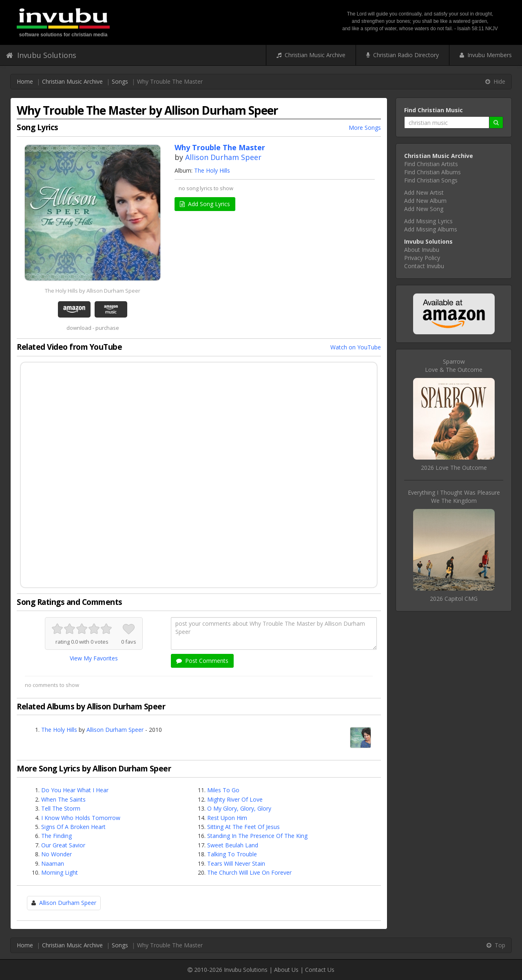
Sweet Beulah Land (233, 845)
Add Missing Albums (431, 229)
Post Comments (202, 661)
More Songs (365, 128)
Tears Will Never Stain (236, 863)
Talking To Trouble (232, 854)
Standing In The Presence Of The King (257, 836)
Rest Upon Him (227, 818)
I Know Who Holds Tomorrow (81, 818)
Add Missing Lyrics (428, 221)
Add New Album (425, 201)
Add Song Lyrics (205, 204)
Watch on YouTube (356, 347)
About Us (286, 970)
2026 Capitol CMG (454, 599)
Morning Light (60, 872)
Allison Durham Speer (223, 157)
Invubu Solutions (41, 55)
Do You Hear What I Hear (75, 790)
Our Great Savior (63, 845)
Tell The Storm (61, 808)
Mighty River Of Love (235, 799)
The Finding (56, 836)
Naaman (53, 863)
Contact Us (320, 970)
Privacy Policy (422, 258)
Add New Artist (424, 192)
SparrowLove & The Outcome (454, 366)
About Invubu (422, 250)
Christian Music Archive (311, 55)
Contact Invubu (424, 266)
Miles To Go (223, 790)
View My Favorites (94, 658)
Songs (120, 81)
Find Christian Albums (432, 172)
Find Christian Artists (431, 164)
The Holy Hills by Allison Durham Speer (93, 291)
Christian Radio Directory (403, 55)
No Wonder (56, 854)
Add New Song (424, 209)
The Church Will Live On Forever (249, 872)
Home (25, 81)
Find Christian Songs (431, 180)
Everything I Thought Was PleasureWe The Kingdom (454, 497)
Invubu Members (486, 55)
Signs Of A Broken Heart (73, 827)
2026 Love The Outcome (454, 468)
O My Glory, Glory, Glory (239, 808)
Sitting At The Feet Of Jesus (243, 827)
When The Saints (63, 799)
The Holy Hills (212, 170)
